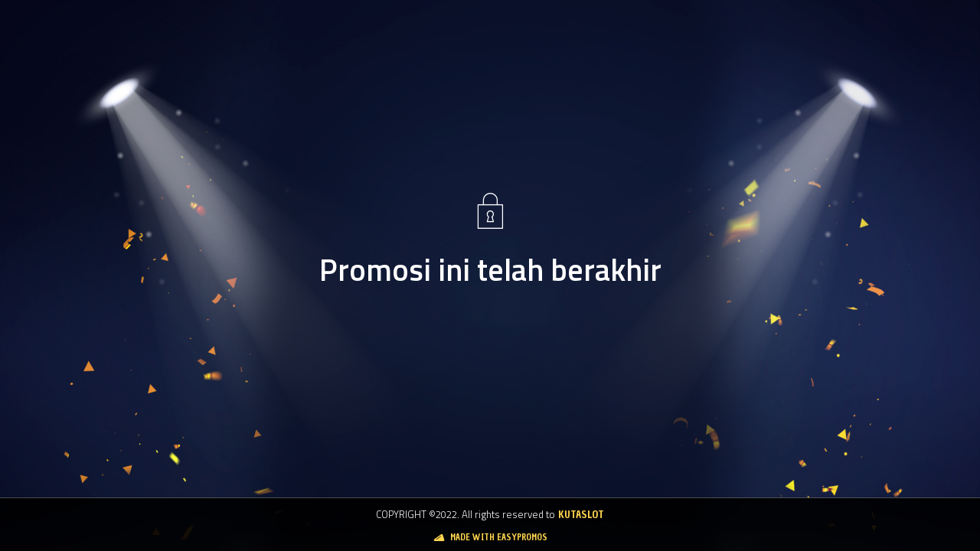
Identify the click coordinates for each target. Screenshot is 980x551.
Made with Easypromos (499, 537)
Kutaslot (581, 514)
